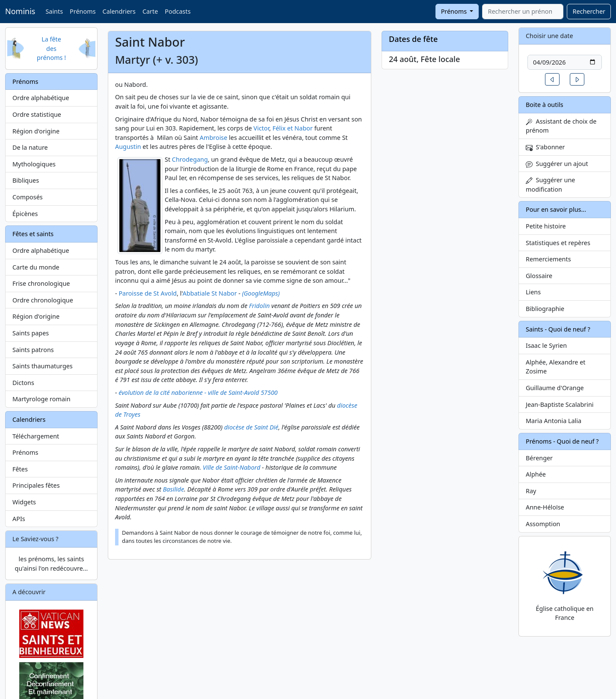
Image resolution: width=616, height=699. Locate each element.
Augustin (128, 147)
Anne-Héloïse (545, 507)
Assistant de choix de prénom (561, 126)
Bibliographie (545, 309)
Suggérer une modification (550, 185)
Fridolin (259, 306)
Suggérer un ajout (557, 164)
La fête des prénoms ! (51, 48)
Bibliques (26, 180)
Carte (150, 11)
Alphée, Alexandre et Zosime (555, 367)
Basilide (174, 489)
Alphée (536, 474)
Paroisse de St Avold (148, 293)
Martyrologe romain (41, 399)
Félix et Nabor (293, 128)
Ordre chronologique (43, 300)
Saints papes (31, 333)
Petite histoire (546, 226)
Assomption (543, 524)
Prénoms (83, 11)
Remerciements (548, 259)
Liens (533, 292)
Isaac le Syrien (546, 345)
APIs (19, 519)
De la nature (30, 147)
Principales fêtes (36, 485)
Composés (28, 197)
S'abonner (545, 147)
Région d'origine (36, 131)
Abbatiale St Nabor (210, 293)
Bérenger (539, 458)
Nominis (20, 11)
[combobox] (523, 12)
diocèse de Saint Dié (251, 427)
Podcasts (178, 11)
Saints (54, 11)
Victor (262, 128)
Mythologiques (34, 164)
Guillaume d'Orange (555, 388)
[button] (552, 79)
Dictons (23, 383)
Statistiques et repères (558, 243)
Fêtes (20, 469)
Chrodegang (190, 159)
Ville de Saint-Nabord (232, 467)
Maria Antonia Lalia (554, 421)
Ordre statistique (37, 114)
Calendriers (119, 11)
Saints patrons (33, 350)
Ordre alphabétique (41, 98)
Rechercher (589, 11)
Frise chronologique (41, 283)
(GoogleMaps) (261, 293)
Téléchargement (36, 436)
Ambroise (214, 138)
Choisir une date (549, 36)
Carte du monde (36, 267)
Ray (531, 491)
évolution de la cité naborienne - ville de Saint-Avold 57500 (198, 392)
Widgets (24, 502)
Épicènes (25, 214)
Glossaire (539, 276)
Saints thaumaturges (43, 366)
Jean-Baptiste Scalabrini (560, 404)
